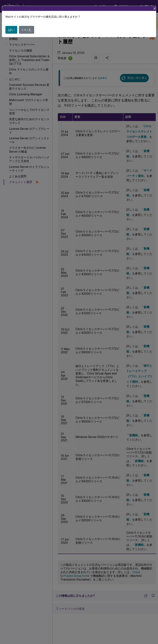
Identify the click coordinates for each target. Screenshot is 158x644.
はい (11, 23)
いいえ (27, 23)
